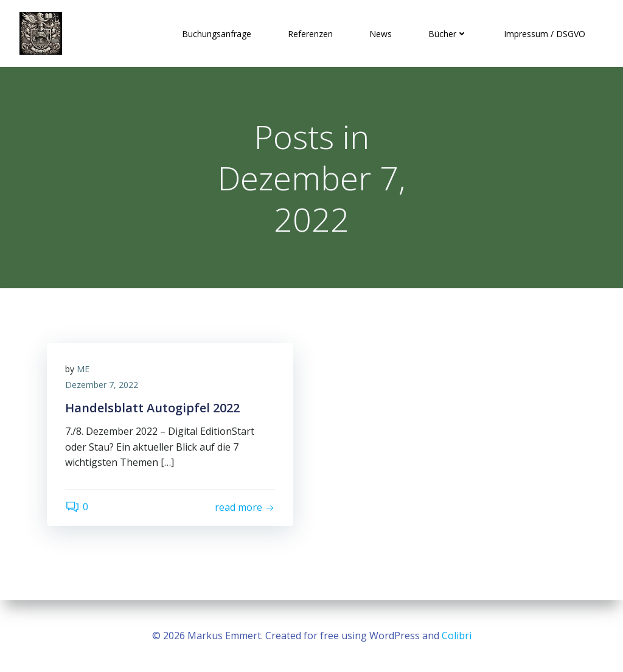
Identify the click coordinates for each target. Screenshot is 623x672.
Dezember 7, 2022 (102, 385)
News (381, 34)
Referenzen (310, 34)
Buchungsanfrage (217, 34)
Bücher (448, 34)
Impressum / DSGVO (545, 34)
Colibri (457, 636)
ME (83, 369)
